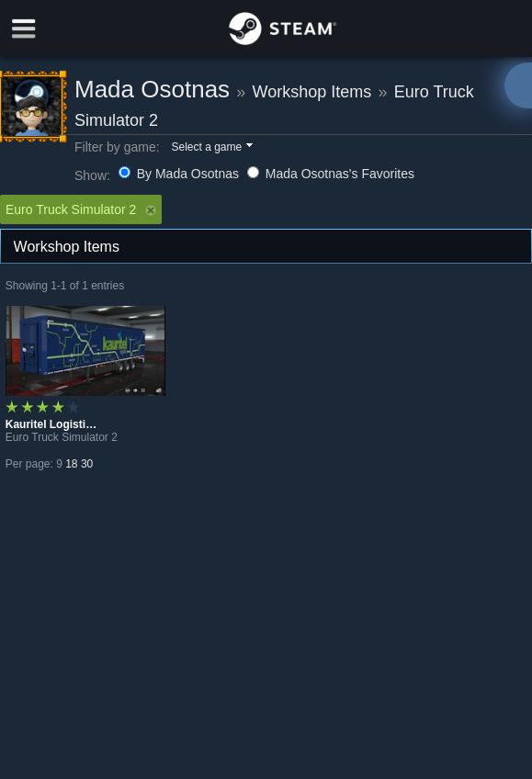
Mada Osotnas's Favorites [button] (331, 174)
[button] (211, 148)
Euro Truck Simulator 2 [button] (81, 209)
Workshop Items (312, 92)
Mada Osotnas (152, 89)
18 (71, 464)
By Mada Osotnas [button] (181, 174)
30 (87, 464)
